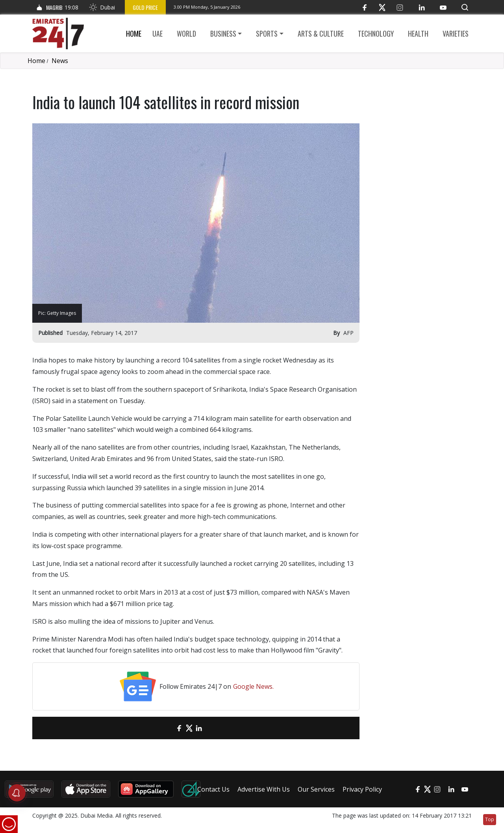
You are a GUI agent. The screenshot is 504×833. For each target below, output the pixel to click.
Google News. (253, 686)
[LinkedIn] (422, 7)
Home (134, 33)
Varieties (456, 33)
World (186, 33)
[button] (465, 7)
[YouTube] (443, 7)
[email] (166, 728)
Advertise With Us (264, 789)
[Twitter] (382, 7)
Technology (376, 33)
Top (490, 819)
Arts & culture (321, 33)
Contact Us (213, 789)
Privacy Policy (362, 789)
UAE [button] (157, 33)
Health (418, 33)
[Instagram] (400, 7)
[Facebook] (364, 7)
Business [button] (223, 33)
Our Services (316, 789)
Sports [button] (267, 33)
